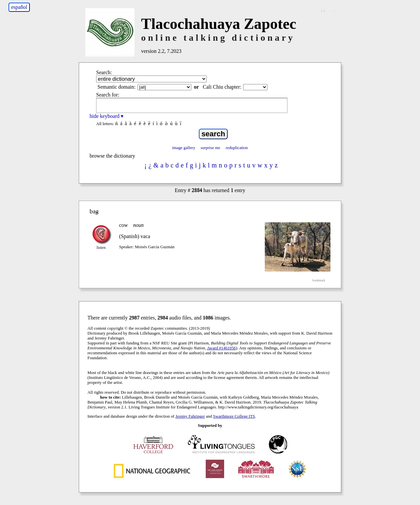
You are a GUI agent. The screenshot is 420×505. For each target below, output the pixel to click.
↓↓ (323, 10)
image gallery (184, 148)
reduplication (237, 148)
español (19, 7)
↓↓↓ (335, 10)
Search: (104, 72)
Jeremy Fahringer (190, 416)
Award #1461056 (221, 348)
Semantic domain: (116, 87)
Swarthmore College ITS (234, 416)
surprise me (210, 148)
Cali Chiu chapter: (222, 87)
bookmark (319, 280)
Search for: (108, 95)
